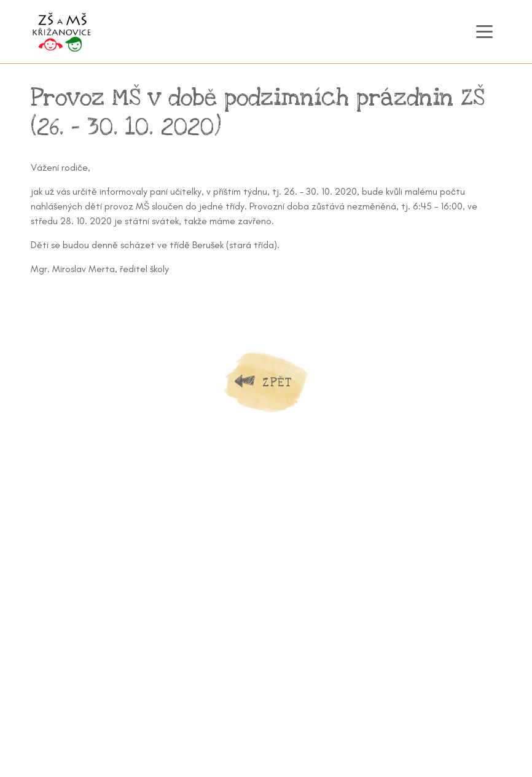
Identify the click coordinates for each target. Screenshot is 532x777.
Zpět (277, 382)
